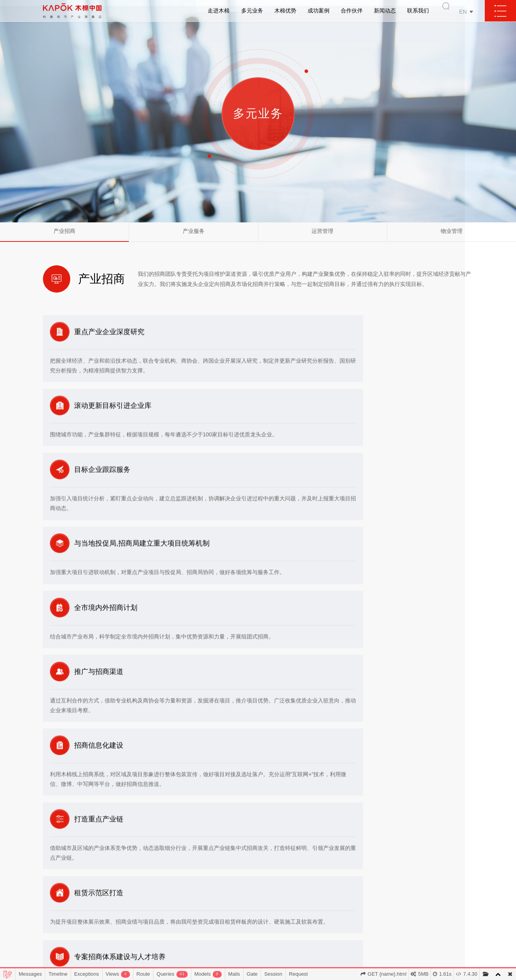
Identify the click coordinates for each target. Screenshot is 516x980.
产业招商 (64, 235)
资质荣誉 (173, 915)
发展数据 (173, 903)
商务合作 (461, 868)
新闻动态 (385, 12)
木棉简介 (173, 857)
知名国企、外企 (363, 868)
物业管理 (452, 235)
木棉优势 (285, 12)
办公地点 (461, 892)
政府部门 (363, 857)
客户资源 (265, 857)
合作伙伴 (352, 12)
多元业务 (252, 12)
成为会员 (461, 880)
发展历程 (173, 892)
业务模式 (173, 880)
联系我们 (418, 12)
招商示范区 (312, 880)
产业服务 (194, 235)
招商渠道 (265, 892)
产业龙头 (265, 880)
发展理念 (173, 868)
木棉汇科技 (173, 927)
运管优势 (265, 903)
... (265, 927)
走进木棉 (219, 12)
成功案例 (318, 12)
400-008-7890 (90, 865)
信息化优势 (265, 915)
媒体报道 (415, 868)
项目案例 (311, 868)
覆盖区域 (311, 857)
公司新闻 (415, 857)
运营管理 (322, 235)
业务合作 (461, 857)
